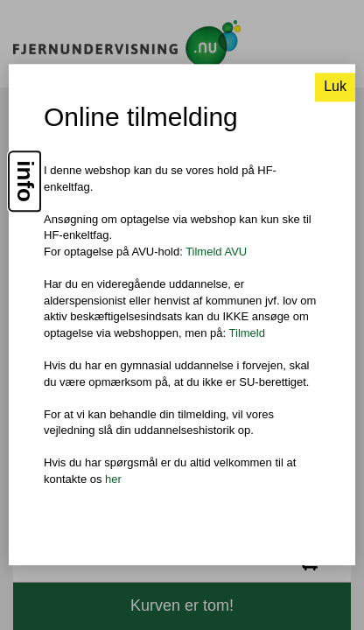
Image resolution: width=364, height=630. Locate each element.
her (113, 479)
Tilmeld (247, 333)
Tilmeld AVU (216, 252)
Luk (335, 87)
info (25, 182)
